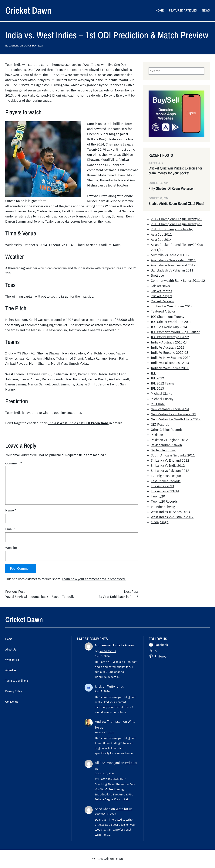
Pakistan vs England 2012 (169, 440)
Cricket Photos (161, 291)
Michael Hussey (162, 399)
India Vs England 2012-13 (170, 353)
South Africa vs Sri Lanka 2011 (173, 455)
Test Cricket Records (166, 481)
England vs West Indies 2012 (172, 306)
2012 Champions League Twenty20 (176, 219)
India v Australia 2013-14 (169, 342)
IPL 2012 (157, 378)
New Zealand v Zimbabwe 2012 (173, 414)
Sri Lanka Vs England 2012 (170, 460)
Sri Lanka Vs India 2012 (168, 466)
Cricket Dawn (28, 10)
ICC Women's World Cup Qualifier (175, 332)
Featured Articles (163, 311)
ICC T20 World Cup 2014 (169, 327)
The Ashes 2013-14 (165, 491)
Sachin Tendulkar (163, 450)
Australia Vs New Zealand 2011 (173, 260)
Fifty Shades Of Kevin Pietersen (171, 188)
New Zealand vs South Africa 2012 (176, 419)
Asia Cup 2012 (161, 234)
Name (11, 510)
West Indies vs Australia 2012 (172, 517)
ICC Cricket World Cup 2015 (171, 322)
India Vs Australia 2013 (168, 347)
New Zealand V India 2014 (170, 409)
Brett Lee (157, 275)
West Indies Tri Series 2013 (170, 512)
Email (10, 529)
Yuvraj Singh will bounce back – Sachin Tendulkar (41, 597)
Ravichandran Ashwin (166, 445)
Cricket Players (161, 296)
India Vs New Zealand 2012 (171, 358)
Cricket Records (162, 301)
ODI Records (160, 425)
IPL (153, 373)
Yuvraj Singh (160, 522)
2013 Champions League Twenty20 (176, 224)
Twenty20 (158, 496)
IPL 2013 (157, 388)
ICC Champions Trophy (168, 317)
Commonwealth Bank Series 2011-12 (178, 281)
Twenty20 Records (164, 501)
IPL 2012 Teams (163, 383)
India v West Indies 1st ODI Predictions (78, 423)
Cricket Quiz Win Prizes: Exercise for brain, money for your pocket (175, 171)
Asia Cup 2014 (161, 240)
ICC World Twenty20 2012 (170, 337)
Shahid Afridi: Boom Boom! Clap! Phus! (176, 203)
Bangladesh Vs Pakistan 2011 (172, 270)
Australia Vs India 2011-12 (170, 255)
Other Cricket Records (167, 430)
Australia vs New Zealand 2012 (173, 265)
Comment (14, 463)
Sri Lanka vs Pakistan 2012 (170, 471)
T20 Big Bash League (166, 476)
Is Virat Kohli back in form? (119, 597)
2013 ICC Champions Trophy (172, 229)
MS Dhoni (158, 404)
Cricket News (160, 286)
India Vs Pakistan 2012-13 (170, 363)
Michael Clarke (161, 394)
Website (11, 548)
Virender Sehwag (163, 507)
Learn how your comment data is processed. (94, 579)
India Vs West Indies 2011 (170, 368)
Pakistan (157, 435)
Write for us (108, 651)
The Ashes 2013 (162, 486)
